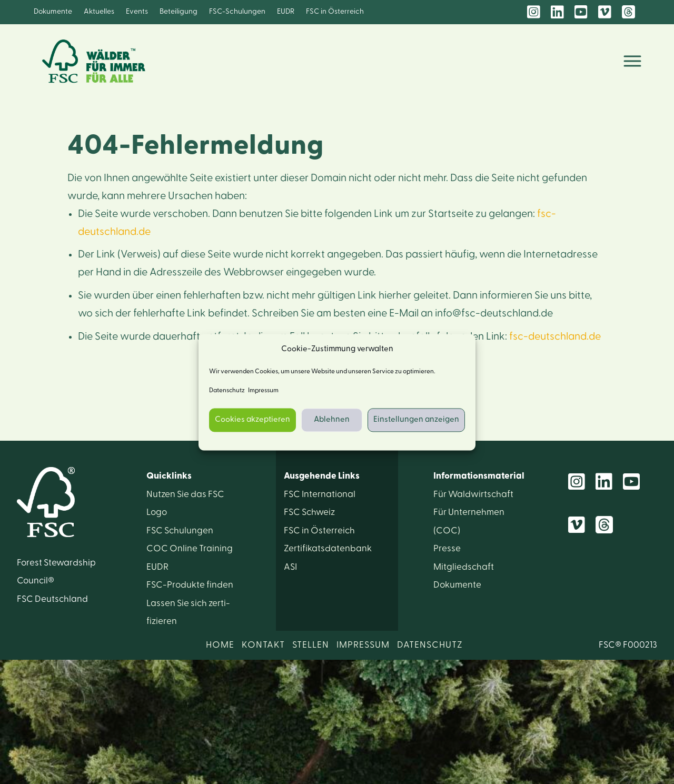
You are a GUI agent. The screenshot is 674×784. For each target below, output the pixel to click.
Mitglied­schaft (464, 567)
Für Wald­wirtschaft (473, 494)
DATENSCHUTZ (430, 645)
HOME (220, 645)
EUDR (286, 12)
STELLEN (311, 645)
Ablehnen (332, 420)
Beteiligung (179, 12)
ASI (290, 567)
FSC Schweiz (309, 512)
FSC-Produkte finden (190, 585)
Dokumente (53, 12)
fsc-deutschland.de (555, 336)
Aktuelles (99, 12)
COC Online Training (190, 548)
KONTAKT (263, 645)
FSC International (320, 494)
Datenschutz (227, 390)
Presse (447, 548)
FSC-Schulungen (237, 12)
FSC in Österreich (335, 12)
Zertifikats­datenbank (328, 548)
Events (137, 12)
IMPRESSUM (363, 645)
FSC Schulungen (180, 530)
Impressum (263, 390)
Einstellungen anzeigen (416, 420)
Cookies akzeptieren (252, 420)
